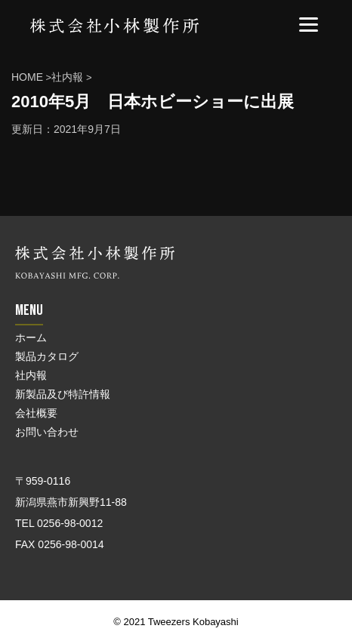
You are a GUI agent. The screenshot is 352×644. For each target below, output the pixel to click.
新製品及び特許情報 (63, 394)
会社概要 (36, 413)
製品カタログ (47, 356)
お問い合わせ (47, 432)
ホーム (31, 337)
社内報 (31, 375)
